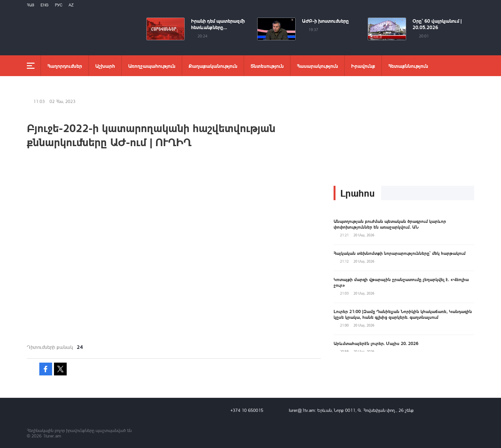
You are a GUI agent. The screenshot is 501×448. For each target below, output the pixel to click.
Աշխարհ (105, 66)
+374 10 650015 (247, 410)
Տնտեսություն (267, 66)
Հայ (31, 5)
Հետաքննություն (408, 66)
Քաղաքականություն (213, 66)
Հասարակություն (317, 66)
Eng (45, 5)
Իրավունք (363, 66)
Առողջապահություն (152, 66)
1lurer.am (52, 436)
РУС (59, 5)
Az (71, 5)
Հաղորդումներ (65, 66)
